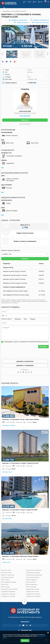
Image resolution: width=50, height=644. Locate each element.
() (19, 20)
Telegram (33, 319)
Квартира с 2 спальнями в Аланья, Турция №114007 (20, 509)
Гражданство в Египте (32, 591)
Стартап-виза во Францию (34, 570)
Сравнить (25, 258)
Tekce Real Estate (25, 115)
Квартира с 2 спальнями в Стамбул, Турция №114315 (20, 463)
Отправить (43, 346)
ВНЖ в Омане (5, 579)
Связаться (25, 120)
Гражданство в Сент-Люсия (9, 589)
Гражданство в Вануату (8, 596)
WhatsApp (18, 319)
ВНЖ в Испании (31, 582)
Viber (25, 319)
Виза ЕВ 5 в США (6, 572)
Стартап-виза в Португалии (34, 575)
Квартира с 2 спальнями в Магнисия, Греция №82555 (20, 556)
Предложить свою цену (42, 22)
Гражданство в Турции (33, 589)
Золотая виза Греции (8, 577)
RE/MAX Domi (6, 562)
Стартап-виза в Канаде (33, 572)
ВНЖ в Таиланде (31, 586)
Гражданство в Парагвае (33, 596)
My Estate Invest (7, 472)
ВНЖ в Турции (6, 586)
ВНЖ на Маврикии (31, 579)
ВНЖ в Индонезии (31, 584)
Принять (25, 641)
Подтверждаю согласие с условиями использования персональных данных (26, 341)
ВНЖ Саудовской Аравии (9, 582)
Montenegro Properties (9, 425)
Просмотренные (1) (23, 22)
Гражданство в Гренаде (8, 594)
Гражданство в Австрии (33, 594)
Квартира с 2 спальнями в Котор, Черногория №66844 (21, 419)
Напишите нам (25, 630)
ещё (3, 167)
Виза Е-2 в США (6, 570)
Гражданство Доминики (8, 591)
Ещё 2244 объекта (25, 124)
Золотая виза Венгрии (32, 577)
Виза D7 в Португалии (8, 575)
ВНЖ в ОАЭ (5, 584)
